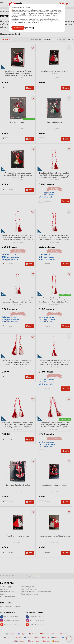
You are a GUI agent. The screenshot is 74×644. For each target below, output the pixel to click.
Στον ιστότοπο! (18, 28)
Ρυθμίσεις (29, 28)
